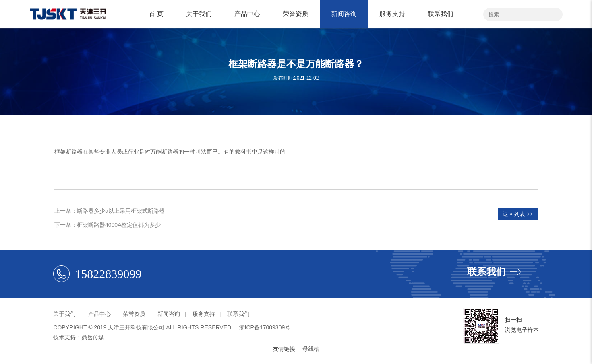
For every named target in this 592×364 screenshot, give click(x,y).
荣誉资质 (296, 14)
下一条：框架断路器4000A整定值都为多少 (108, 225)
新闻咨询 (344, 14)
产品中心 (247, 14)
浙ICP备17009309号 (265, 327)
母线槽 (311, 349)
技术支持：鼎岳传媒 (79, 337)
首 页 (156, 14)
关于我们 (199, 14)
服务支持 (392, 14)
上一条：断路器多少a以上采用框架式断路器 (110, 211)
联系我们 (441, 14)
